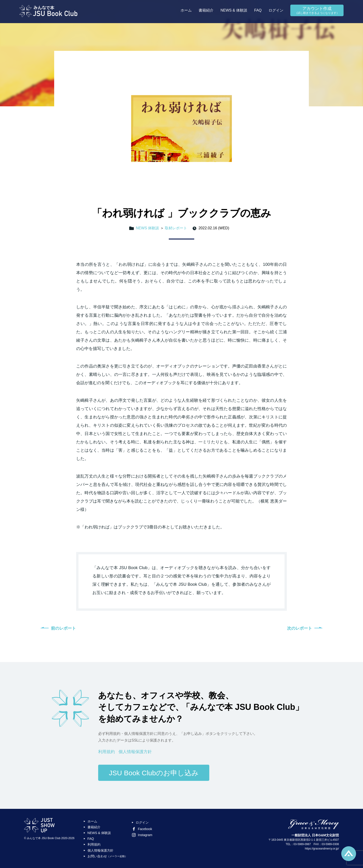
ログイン (276, 10)
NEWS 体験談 (147, 228)
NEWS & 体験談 (234, 10)
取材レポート (176, 228)
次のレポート (300, 628)
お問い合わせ (107, 856)
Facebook (142, 829)
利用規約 (106, 752)
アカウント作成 (317, 11)
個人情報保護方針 (135, 752)
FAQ (258, 10)
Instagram (142, 835)
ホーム (186, 10)
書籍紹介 (206, 10)
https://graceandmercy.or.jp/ (322, 849)
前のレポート (63, 628)
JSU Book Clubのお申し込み (154, 773)
